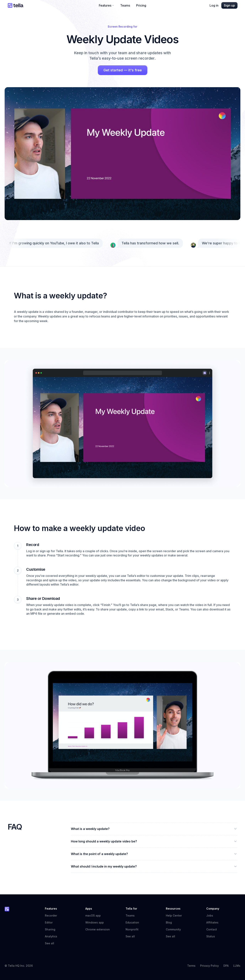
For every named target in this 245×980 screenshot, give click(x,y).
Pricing (141, 5)
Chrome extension (98, 929)
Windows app (95, 922)
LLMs (237, 966)
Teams (125, 5)
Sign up (229, 5)
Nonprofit (132, 929)
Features (106, 5)
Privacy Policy (209, 966)
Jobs (210, 915)
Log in (214, 5)
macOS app (93, 915)
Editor (49, 922)
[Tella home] (16, 5)
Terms (191, 966)
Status (213, 936)
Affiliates (212, 922)
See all (50, 943)
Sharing (50, 929)
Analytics (51, 936)
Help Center (176, 915)
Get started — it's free (123, 70)
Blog (169, 922)
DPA (226, 966)
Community (175, 929)
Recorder (51, 915)
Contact (212, 929)
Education (132, 922)
